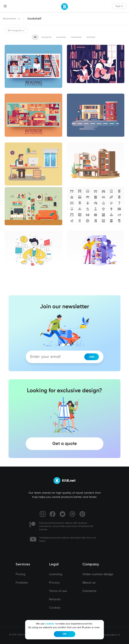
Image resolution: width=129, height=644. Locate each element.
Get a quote (65, 444)
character (46, 37)
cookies (50, 624)
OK (65, 634)
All (35, 37)
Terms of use (58, 591)
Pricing (20, 574)
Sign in (119, 6)
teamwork (76, 37)
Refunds (55, 600)
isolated (91, 37)
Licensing (56, 574)
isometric (61, 37)
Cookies (55, 608)
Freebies (22, 583)
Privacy (54, 583)
